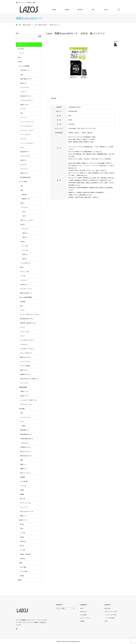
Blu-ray (22, 524)
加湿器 (22, 490)
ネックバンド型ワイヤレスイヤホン (30, 314)
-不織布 (23, 426)
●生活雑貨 (22, 409)
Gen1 (23, 212)
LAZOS (20, 62)
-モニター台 (23, 165)
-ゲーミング (23, 117)
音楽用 (22, 537)
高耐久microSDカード (26, 293)
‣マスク (22, 422)
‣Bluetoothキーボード (26, 96)
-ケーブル (23, 109)
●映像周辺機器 (23, 387)
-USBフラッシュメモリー (27, 220)
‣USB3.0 (22, 242)
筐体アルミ (24, 233)
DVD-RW (23, 559)
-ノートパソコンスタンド (27, 143)
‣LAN (21, 113)
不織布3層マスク (25, 430)
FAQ (93, 10)
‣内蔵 (21, 190)
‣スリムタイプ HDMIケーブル (28, 400)
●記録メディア (23, 520)
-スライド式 (24, 229)
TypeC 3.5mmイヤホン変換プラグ (29, 379)
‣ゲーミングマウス (25, 135)
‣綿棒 (21, 460)
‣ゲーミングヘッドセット (27, 130)
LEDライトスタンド (25, 473)
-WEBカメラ (23, 83)
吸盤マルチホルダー (25, 357)
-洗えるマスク (25, 443)
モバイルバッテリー (25, 362)
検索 (17, 33)
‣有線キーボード (25, 105)
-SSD (21, 186)
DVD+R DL (23, 541)
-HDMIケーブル (24, 391)
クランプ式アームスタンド (27, 340)
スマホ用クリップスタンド (27, 349)
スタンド (22, 336)
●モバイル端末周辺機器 (25, 297)
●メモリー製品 (23, 182)
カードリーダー (24, 383)
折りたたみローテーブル (27, 511)
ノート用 (22, 276)
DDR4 (22, 267)
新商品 (20, 580)
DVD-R (22, 546)
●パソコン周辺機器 (24, 66)
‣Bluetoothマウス (25, 152)
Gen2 (23, 216)
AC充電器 (23, 302)
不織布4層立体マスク (26, 434)
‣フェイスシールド (25, 417)
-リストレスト (24, 169)
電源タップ (23, 516)
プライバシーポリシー (85, 618)
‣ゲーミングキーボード (26, 126)
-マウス (22, 147)
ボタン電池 (23, 567)
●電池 (21, 563)
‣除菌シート (23, 464)
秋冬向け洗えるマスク (26, 456)
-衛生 (21, 413)
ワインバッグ (24, 507)
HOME (54, 10)
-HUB (22, 75)
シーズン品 (23, 486)
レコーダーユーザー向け (111, 615)
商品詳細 (54, 98)
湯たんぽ (22, 499)
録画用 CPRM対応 (25, 554)
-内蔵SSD (23, 195)
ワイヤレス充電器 (25, 366)
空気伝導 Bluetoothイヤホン (28, 323)
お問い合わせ (83, 612)
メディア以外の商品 (110, 618)
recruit (106, 10)
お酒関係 (22, 477)
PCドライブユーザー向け (111, 612)
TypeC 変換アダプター (26, 79)
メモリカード (24, 280)
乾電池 (22, 576)
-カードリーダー (25, 87)
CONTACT (80, 10)
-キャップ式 (24, 246)
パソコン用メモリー (25, 263)
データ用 (22, 533)
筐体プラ (24, 237)
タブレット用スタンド (26, 353)
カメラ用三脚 (24, 481)
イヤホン (22, 310)
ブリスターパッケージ (26, 289)
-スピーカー (23, 139)
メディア (21, 53)
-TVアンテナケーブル (26, 404)
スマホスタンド (24, 344)
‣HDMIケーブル (24, 396)
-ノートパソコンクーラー (27, 122)
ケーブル (22, 327)
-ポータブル (24, 207)
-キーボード (23, 92)
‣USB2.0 (22, 224)
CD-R (22, 529)
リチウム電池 (24, 571)
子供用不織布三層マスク (27, 439)
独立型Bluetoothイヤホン (27, 319)
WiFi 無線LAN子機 (25, 177)
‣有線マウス (23, 160)
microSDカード (24, 284)
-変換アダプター (25, 173)
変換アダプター (24, 370)
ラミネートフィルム (25, 503)
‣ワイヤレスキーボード (26, 100)
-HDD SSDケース (25, 70)
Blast (19, 57)
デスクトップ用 (24, 272)
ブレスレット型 (24, 332)
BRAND (67, 10)
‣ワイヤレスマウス (25, 156)
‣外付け (22, 203)
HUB (21, 306)
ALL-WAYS (21, 49)
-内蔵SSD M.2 (25, 199)
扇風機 (22, 494)
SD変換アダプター (25, 374)
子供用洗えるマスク (25, 447)
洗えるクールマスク (25, 451)
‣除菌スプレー (24, 469)
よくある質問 (83, 615)
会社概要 (82, 621)
